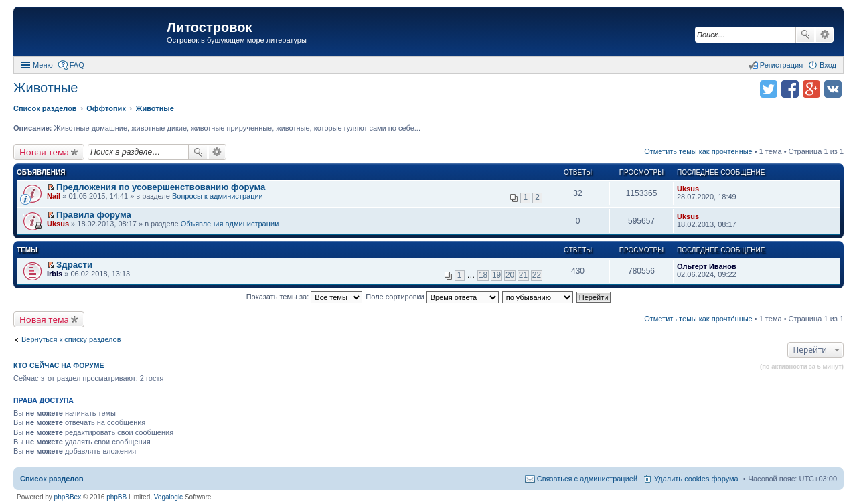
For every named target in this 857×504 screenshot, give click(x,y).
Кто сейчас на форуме (59, 365)
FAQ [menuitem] (77, 65)
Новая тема (44, 152)
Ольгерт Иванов (707, 266)
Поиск (805, 35)
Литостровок (209, 27)
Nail (54, 196)
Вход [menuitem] (828, 65)
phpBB (116, 497)
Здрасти (74, 265)
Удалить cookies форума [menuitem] (696, 479)
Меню (43, 65)
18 (483, 275)
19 (496, 275)
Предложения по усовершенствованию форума (161, 187)
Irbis (55, 274)
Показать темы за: (305, 297)
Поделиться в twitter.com (769, 89)
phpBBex (68, 497)
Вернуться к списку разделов (71, 339)
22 (537, 275)
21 (523, 275)
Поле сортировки (432, 297)
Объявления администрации (230, 224)
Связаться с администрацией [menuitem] (587, 479)
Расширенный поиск (825, 35)
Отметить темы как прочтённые (698, 151)
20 (510, 275)
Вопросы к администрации (218, 196)
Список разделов (52, 479)
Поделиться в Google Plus (811, 89)
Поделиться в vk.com (833, 89)
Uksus (688, 189)
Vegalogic (168, 497)
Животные (46, 88)
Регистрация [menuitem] (781, 65)
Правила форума (94, 215)
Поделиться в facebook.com (790, 89)
